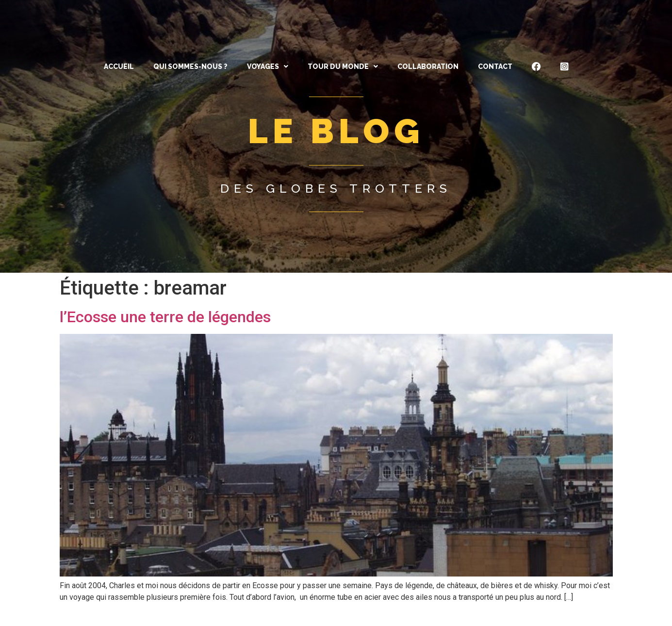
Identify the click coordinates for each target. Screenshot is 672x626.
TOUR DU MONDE (343, 66)
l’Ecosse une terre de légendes (165, 317)
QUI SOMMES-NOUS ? (190, 66)
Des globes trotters (336, 188)
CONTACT (495, 66)
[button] (268, 66)
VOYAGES (268, 66)
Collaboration (428, 66)
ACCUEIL (119, 66)
